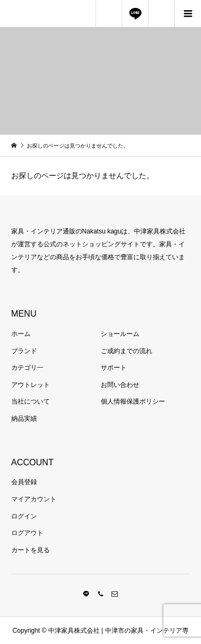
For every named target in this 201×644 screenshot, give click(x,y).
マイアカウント (34, 499)
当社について (31, 401)
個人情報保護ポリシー (133, 401)
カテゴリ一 (27, 368)
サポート (114, 368)
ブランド (24, 351)
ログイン (24, 516)
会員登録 (24, 482)
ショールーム (120, 334)
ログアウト (27, 533)
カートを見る (31, 550)
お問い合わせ (120, 385)
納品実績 (24, 419)
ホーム (21, 334)
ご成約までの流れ (126, 351)
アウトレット (31, 385)
